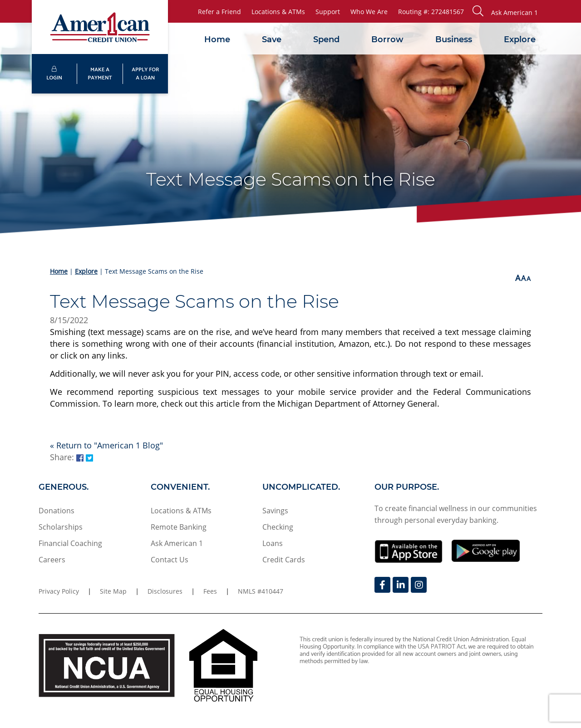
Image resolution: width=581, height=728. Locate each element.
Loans (273, 543)
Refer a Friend (219, 12)
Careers (52, 560)
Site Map (113, 591)
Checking (278, 527)
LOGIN (54, 74)
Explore (520, 39)
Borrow (387, 39)
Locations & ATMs (278, 12)
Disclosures (165, 591)
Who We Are (369, 12)
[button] (505, 11)
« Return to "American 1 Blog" (106, 445)
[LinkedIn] (401, 585)
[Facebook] (382, 585)
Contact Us (170, 560)
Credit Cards (284, 560)
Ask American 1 (177, 543)
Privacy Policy (59, 591)
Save (272, 39)
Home (217, 39)
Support (328, 12)
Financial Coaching (70, 543)
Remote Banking (179, 527)
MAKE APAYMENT (100, 74)
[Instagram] (419, 585)
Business (454, 39)
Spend (326, 39)
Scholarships (61, 527)
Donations (57, 511)
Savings (275, 511)
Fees (210, 591)
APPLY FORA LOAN (145, 74)
